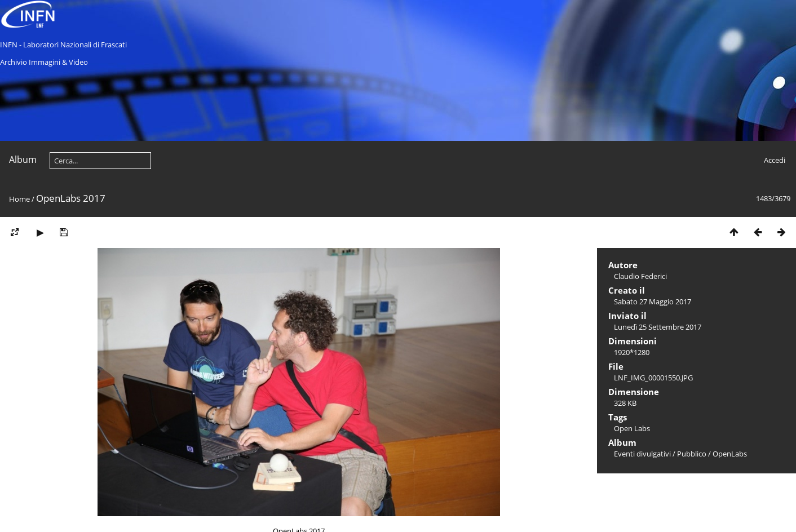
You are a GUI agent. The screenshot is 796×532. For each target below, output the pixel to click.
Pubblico (692, 454)
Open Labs (632, 428)
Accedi (775, 160)
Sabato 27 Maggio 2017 (653, 302)
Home (19, 199)
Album (23, 159)
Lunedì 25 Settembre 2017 (658, 327)
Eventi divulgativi (642, 454)
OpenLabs (730, 454)
